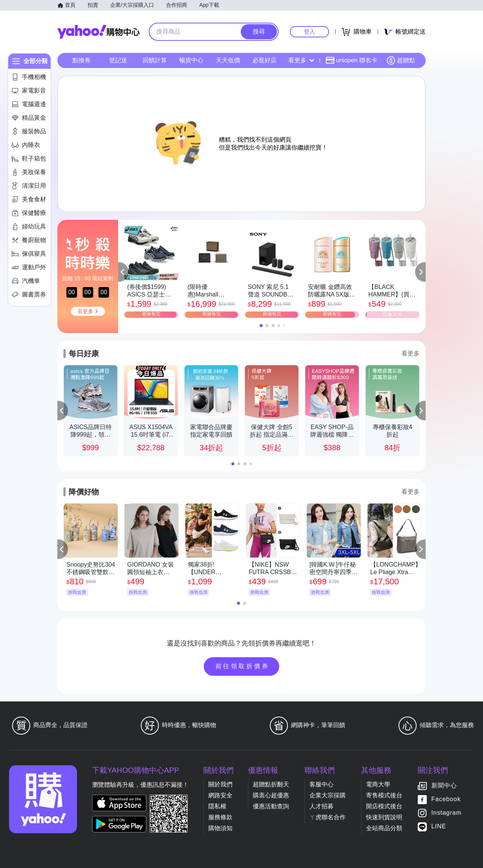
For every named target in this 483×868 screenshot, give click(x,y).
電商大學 (378, 784)
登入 (309, 32)
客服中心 (321, 784)
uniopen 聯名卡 (351, 60)
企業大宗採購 (328, 795)
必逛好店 (265, 60)
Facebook (446, 799)
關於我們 (220, 784)
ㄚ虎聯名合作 (328, 817)
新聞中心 (444, 785)
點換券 (82, 60)
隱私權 (217, 806)
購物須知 (220, 828)
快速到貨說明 (384, 817)
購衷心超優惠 (271, 795)
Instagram (446, 813)
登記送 (118, 60)
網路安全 (220, 795)
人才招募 (321, 806)
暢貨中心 (191, 60)
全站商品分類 (384, 828)
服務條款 (220, 817)
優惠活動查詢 (271, 806)
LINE (439, 826)
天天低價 (228, 60)
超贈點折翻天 (271, 784)
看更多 (301, 60)
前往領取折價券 (243, 666)
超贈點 (401, 60)
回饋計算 (155, 60)
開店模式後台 (384, 806)
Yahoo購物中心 (98, 32)
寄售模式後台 (384, 795)
